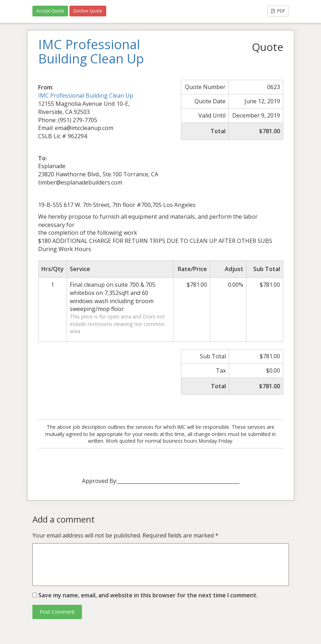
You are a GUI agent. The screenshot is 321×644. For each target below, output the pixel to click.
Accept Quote (50, 11)
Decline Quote (88, 11)
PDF (278, 11)
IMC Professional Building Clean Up (86, 95)
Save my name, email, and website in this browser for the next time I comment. (148, 595)
